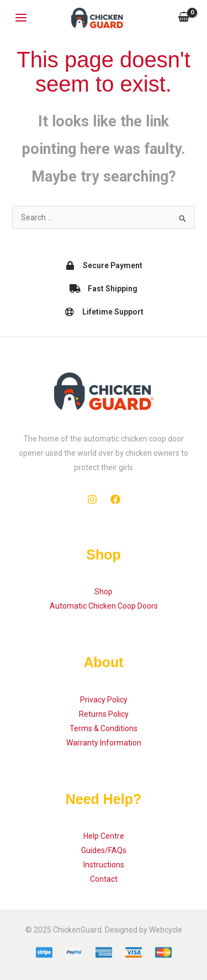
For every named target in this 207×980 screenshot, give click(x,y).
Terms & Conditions (104, 728)
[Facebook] (115, 499)
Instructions (104, 865)
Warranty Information (104, 743)
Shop (104, 592)
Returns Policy (104, 714)
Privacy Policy (104, 700)
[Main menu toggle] (21, 18)
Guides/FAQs (104, 850)
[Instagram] (92, 499)
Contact (104, 879)
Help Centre (104, 836)
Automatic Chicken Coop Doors (104, 606)
